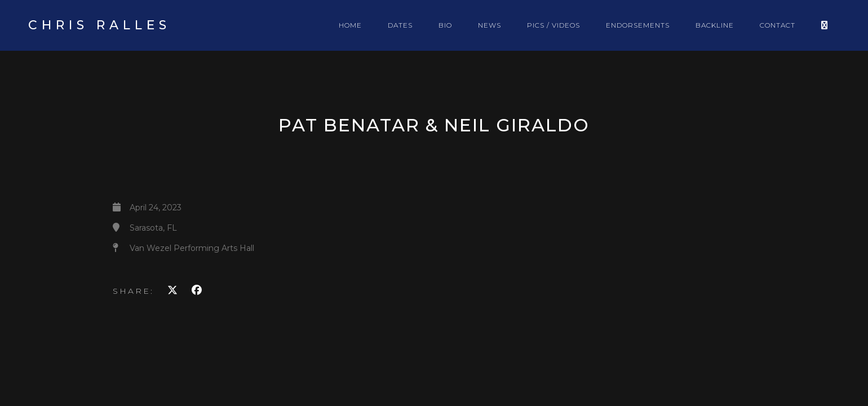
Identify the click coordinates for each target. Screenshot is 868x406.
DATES (400, 25)
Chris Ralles (99, 25)
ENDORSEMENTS (638, 25)
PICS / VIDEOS (553, 25)
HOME (350, 25)
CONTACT (778, 25)
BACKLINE (715, 25)
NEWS (490, 25)
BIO (445, 25)
